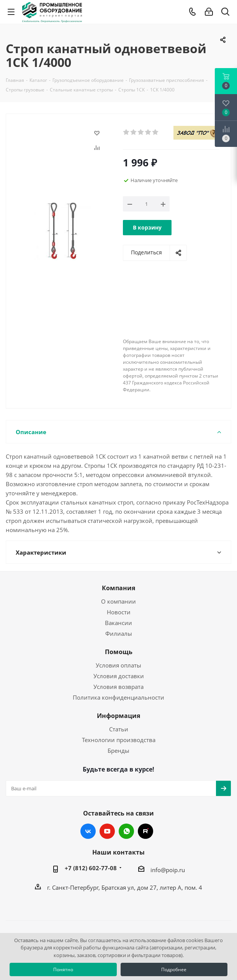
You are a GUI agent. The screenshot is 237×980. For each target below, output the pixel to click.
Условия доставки (119, 676)
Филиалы (119, 633)
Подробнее (174, 969)
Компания (118, 588)
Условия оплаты (118, 665)
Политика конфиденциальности (118, 697)
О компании (118, 601)
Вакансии (118, 623)
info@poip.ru (168, 870)
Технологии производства (119, 740)
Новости (119, 612)
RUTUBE (145, 831)
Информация (118, 716)
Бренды (118, 750)
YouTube (107, 831)
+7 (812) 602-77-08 (91, 868)
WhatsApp (126, 831)
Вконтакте (88, 831)
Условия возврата (118, 687)
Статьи (119, 729)
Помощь (119, 652)
